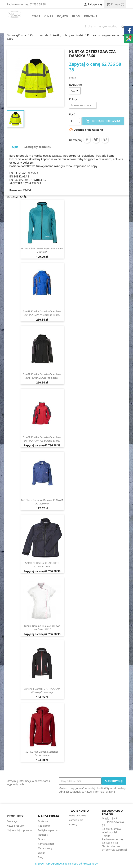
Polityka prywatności (50, 830)
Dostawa (43, 821)
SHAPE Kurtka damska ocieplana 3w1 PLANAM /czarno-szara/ (42, 376)
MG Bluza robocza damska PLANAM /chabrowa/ (42, 502)
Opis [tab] (15, 147)
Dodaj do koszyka (103, 121)
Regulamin (44, 826)
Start (36, 16)
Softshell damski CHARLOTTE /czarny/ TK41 (42, 565)
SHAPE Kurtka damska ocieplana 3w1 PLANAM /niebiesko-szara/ (42, 313)
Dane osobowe (78, 815)
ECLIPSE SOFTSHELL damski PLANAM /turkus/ (42, 250)
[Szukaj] (105, 26)
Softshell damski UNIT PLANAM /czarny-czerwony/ (42, 690)
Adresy (73, 824)
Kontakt (91, 16)
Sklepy (42, 853)
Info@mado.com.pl (114, 850)
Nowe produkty (16, 826)
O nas (49, 16)
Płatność (43, 835)
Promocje (12, 821)
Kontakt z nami (47, 844)
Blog (76, 16)
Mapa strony (45, 848)
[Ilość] (73, 121)
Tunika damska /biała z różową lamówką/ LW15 (42, 628)
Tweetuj (96, 139)
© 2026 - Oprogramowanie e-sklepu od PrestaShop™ (66, 863)
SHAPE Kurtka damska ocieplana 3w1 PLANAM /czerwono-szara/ (42, 439)
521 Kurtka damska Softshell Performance (42, 753)
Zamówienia (76, 820)
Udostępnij (87, 139)
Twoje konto (79, 811)
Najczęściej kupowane (20, 830)
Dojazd (63, 16)
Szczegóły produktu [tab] (38, 147)
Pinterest (105, 139)
